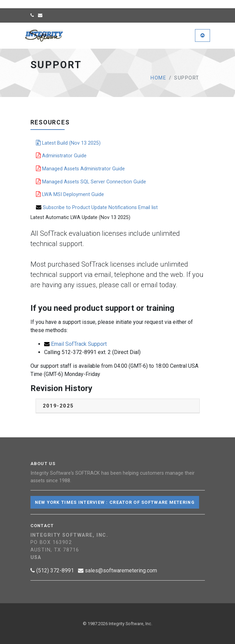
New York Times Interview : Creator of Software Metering (115, 502)
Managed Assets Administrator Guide (80, 169)
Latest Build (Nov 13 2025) (68, 143)
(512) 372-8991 (52, 570)
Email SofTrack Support (75, 344)
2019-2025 (58, 406)
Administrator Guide (61, 156)
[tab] (118, 406)
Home (158, 78)
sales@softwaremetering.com (117, 570)
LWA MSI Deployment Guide (70, 194)
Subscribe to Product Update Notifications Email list (97, 207)
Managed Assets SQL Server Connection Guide (91, 182)
